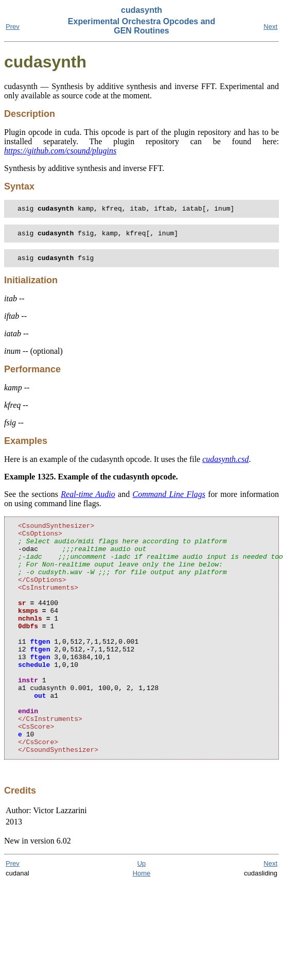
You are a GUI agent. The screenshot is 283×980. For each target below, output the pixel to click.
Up (142, 914)
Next (270, 27)
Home (142, 924)
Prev (13, 27)
